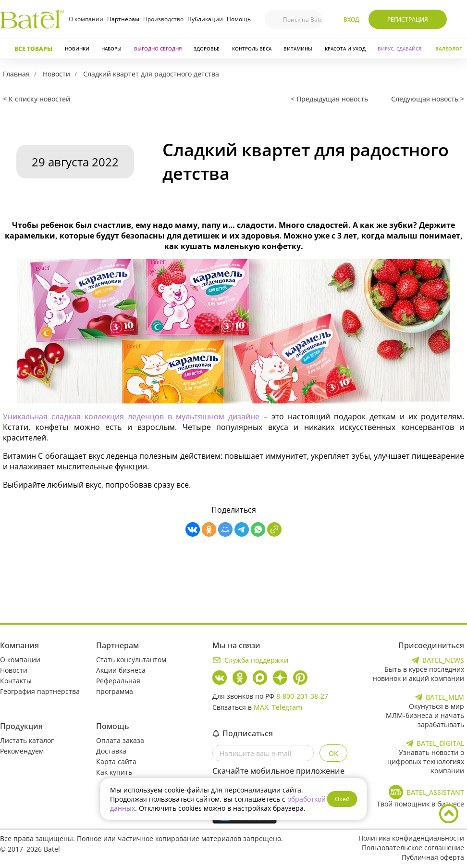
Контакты (16, 681)
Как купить (114, 772)
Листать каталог (27, 740)
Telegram (287, 707)
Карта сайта (116, 761)
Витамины (298, 49)
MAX (261, 707)
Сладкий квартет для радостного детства (151, 74)
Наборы (111, 49)
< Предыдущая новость (329, 99)
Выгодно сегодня (158, 49)
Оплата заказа (120, 740)
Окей (342, 799)
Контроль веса (252, 49)
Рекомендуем (22, 751)
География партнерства (40, 691)
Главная (16, 74)
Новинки (77, 49)
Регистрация (408, 19)
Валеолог (449, 49)
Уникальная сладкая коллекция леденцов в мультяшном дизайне (131, 416)
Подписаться (243, 733)
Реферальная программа (118, 686)
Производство (163, 19)
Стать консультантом (131, 660)
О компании (86, 19)
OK (333, 753)
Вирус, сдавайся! (400, 49)
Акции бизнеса (121, 670)
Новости (56, 74)
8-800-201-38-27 (302, 696)
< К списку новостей (37, 99)
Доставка (111, 751)
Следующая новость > (428, 99)
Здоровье (207, 49)
